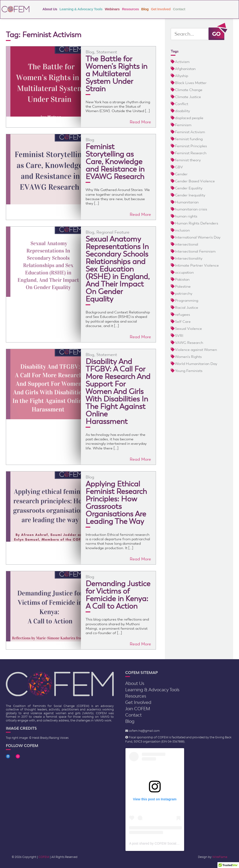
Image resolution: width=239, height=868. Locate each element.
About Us (50, 9)
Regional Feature (113, 232)
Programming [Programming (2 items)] (187, 300)
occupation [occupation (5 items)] (184, 272)
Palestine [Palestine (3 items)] (183, 286)
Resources (130, 9)
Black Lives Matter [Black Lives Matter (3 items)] (191, 83)
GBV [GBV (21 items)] (179, 167)
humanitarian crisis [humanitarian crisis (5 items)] (191, 209)
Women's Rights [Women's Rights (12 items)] (188, 357)
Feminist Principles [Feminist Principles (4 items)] (191, 146)
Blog (145, 9)
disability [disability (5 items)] (182, 111)
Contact (179, 9)
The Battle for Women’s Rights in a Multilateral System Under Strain (116, 74)
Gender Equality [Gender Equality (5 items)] (189, 188)
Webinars (112, 9)
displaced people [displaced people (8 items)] (189, 118)
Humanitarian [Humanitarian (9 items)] (187, 202)
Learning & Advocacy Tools (81, 9)
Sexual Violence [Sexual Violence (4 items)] (188, 329)
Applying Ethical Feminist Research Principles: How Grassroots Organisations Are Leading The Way (116, 503)
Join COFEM (138, 709)
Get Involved (161, 9)
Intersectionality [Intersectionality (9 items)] (189, 258)
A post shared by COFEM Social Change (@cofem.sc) (169, 843)
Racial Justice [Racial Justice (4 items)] (187, 307)
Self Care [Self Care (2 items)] (183, 322)
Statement (107, 52)
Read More (140, 122)
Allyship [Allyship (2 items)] (182, 76)
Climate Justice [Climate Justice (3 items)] (188, 97)
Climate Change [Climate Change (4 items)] (189, 90)
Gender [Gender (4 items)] (181, 174)
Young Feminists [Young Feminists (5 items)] (189, 371)
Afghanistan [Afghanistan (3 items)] (185, 69)
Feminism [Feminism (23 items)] (183, 125)
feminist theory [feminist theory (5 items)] (188, 160)
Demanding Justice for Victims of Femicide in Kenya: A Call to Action (118, 595)
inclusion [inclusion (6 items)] (182, 230)
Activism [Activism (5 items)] (182, 62)
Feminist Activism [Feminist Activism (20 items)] (190, 132)
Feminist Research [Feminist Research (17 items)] (191, 153)
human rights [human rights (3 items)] (186, 216)
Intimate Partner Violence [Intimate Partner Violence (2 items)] (197, 265)
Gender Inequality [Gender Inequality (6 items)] (190, 195)
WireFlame (220, 857)
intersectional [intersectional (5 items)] (187, 244)
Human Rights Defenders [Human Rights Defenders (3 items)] (197, 223)
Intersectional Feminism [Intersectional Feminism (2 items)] (195, 251)
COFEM (44, 857)
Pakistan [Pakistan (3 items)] (182, 279)
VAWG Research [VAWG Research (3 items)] (189, 343)
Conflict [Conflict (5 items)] (182, 104)
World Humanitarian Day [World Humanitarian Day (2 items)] (196, 364)
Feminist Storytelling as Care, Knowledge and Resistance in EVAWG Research (115, 162)
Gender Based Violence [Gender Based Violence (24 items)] (195, 181)
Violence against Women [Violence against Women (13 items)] (196, 350)
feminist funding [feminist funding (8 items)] (189, 139)
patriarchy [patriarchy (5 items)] (184, 293)
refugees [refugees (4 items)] (182, 314)
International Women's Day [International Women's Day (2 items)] (198, 237)
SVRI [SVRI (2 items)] (179, 336)
